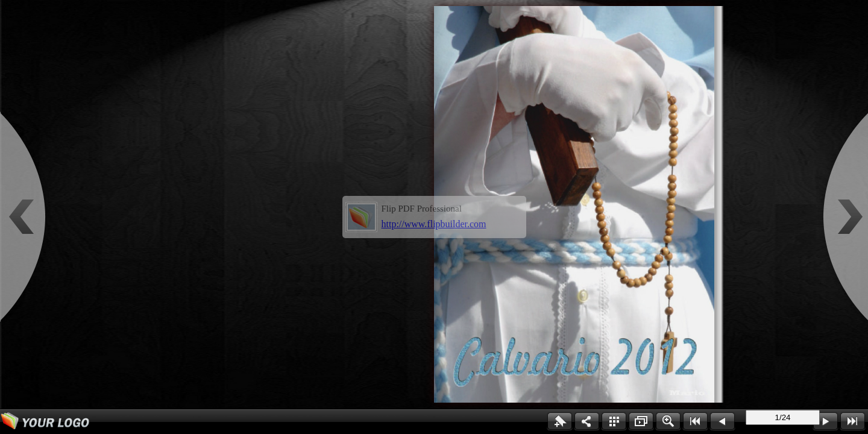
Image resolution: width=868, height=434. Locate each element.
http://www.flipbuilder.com (434, 224)
